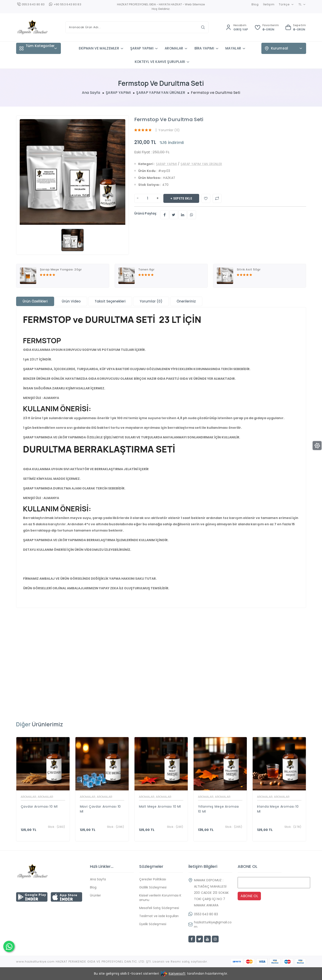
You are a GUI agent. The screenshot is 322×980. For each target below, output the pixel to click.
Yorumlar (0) (169, 130)
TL (302, 4)
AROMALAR (174, 48)
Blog (255, 4)
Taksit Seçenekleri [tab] (110, 301)
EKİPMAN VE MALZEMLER (99, 48)
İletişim (269, 4)
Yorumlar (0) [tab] (151, 301)
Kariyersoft (177, 974)
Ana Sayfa (91, 93)
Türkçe (286, 4)
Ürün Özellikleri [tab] (35, 301)
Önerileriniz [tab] (186, 301)
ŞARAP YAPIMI (142, 48)
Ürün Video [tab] (71, 301)
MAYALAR (233, 48)
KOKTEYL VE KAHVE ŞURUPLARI (160, 62)
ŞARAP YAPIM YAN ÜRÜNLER (161, 93)
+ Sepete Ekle (181, 198)
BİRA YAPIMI (204, 48)
